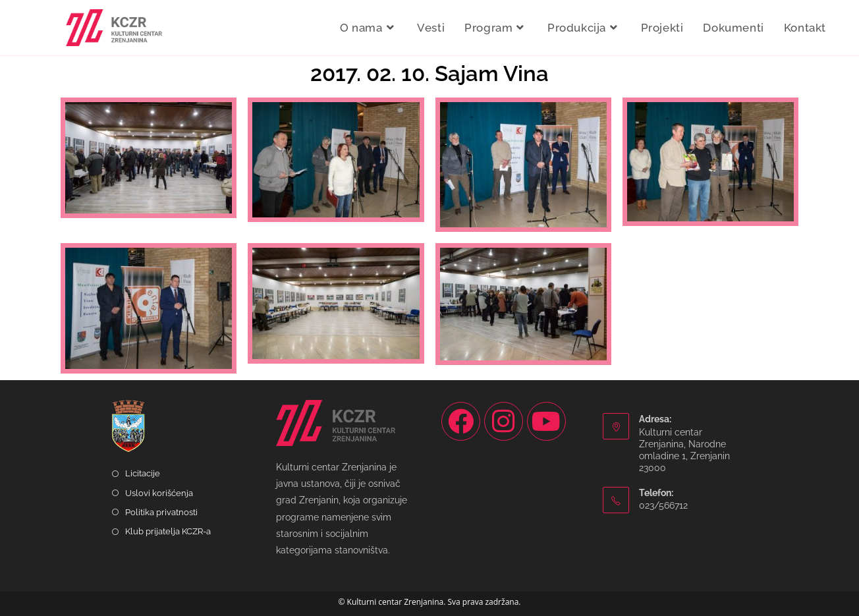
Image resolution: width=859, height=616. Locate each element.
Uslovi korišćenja (159, 493)
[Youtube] (546, 421)
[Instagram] (504, 421)
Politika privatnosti (161, 512)
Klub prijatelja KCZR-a (168, 531)
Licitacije (143, 473)
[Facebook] (461, 421)
